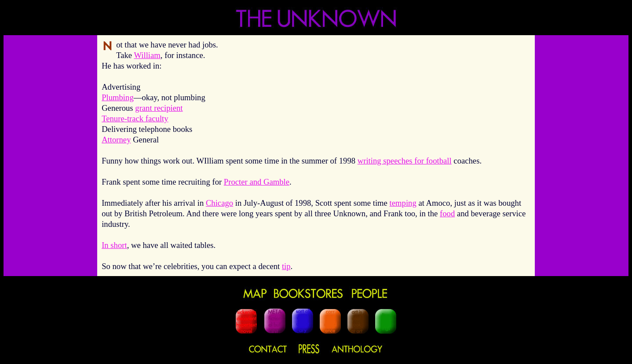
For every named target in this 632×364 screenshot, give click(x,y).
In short (114, 245)
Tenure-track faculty (135, 118)
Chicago (219, 203)
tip (286, 266)
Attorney (116, 140)
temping (403, 203)
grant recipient (159, 108)
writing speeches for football (405, 161)
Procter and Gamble (257, 182)
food (447, 213)
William (147, 55)
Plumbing (118, 97)
